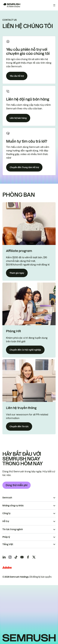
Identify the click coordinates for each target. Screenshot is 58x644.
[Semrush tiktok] (16, 557)
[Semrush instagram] (10, 557)
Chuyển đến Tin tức (19, 426)
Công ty (6, 513)
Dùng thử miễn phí (17, 485)
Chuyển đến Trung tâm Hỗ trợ (24, 167)
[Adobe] (7, 568)
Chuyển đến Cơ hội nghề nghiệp (25, 350)
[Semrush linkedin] (4, 557)
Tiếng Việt (8, 544)
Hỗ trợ (6, 521)
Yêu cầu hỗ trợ (17, 76)
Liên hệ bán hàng (18, 118)
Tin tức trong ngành (13, 529)
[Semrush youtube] (22, 557)
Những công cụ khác (13, 506)
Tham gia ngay (17, 273)
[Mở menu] (54, 5)
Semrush (7, 498)
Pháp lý (6, 537)
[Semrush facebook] (28, 557)
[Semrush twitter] (34, 557)
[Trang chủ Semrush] (11, 5)
